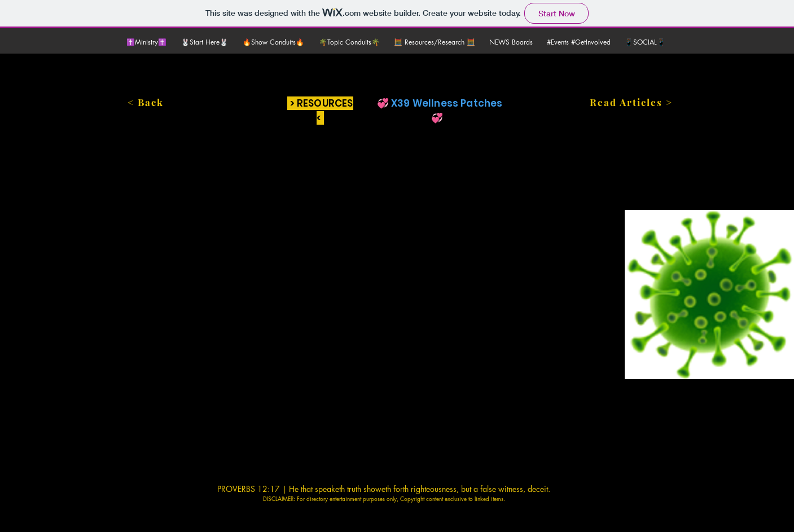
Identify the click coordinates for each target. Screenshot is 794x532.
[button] (206, 42)
